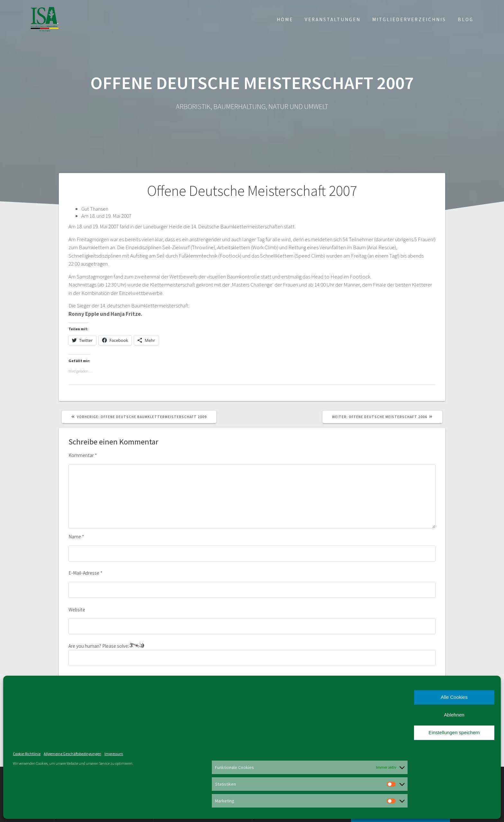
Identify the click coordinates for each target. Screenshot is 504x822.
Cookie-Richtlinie (27, 754)
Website (77, 610)
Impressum (114, 754)
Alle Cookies (454, 697)
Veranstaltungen (333, 19)
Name (76, 537)
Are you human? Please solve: (252, 654)
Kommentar (83, 455)
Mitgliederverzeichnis (409, 19)
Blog (466, 19)
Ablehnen (454, 715)
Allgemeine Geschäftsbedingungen (72, 754)
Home (285, 19)
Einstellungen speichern (454, 732)
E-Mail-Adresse (85, 573)
